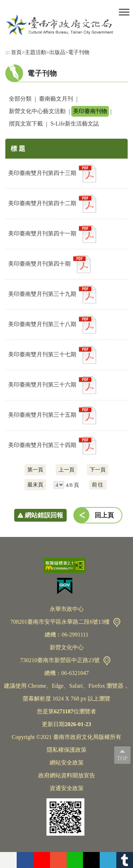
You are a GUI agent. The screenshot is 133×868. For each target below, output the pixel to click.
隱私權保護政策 (67, 750)
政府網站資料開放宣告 (67, 775)
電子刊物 (79, 52)
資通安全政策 (67, 788)
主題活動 (35, 52)
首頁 (16, 52)
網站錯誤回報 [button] (44, 515)
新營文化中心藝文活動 (37, 111)
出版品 (57, 52)
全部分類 (20, 99)
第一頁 (35, 470)
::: (8, 52)
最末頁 (35, 484)
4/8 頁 (72, 485)
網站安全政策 (67, 763)
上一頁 (66, 470)
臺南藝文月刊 (56, 99)
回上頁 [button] (104, 515)
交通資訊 (117, 622)
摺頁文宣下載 (26, 124)
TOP (122, 758)
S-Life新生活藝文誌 (75, 124)
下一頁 (98, 470)
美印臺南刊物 (90, 111)
